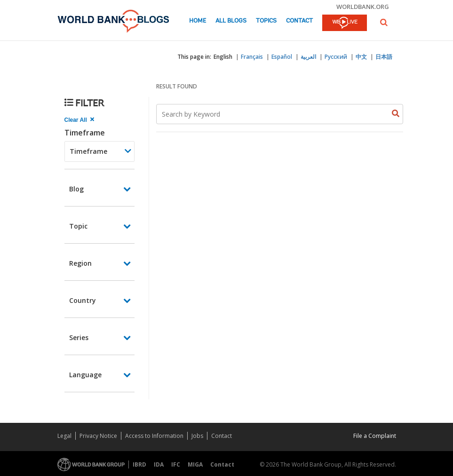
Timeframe (85, 133)
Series (79, 337)
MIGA (195, 464)
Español (282, 57)
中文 (361, 57)
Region (80, 263)
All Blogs (231, 21)
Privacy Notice (98, 436)
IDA (159, 464)
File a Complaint (375, 436)
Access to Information (154, 436)
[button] (384, 22)
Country (83, 300)
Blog (76, 189)
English (223, 57)
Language (85, 375)
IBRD (139, 464)
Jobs (197, 436)
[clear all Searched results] (80, 120)
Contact (299, 21)
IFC (176, 464)
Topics (266, 21)
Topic (78, 226)
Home (198, 21)
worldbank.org (363, 7)
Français (252, 57)
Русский (336, 57)
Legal (64, 436)
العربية (308, 57)
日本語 (384, 57)
